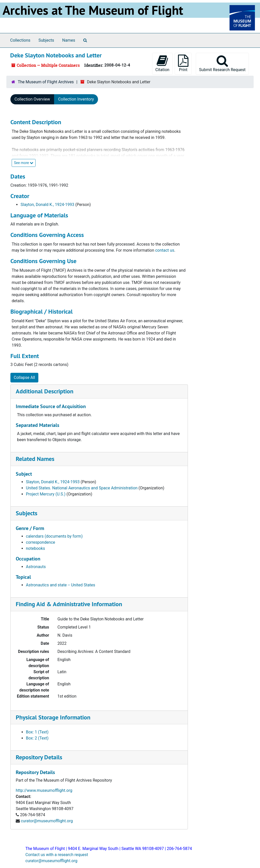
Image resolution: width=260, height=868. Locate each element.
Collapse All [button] (24, 377)
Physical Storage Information (53, 717)
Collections (20, 40)
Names (69, 40)
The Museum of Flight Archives (46, 82)
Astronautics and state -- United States (61, 585)
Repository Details (39, 757)
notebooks (35, 548)
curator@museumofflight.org (47, 821)
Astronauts (36, 567)
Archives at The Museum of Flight (93, 10)
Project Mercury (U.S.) (46, 494)
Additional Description (45, 391)
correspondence (40, 542)
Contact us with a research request (57, 855)
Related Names (35, 459)
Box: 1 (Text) (37, 732)
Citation (162, 63)
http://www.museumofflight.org (44, 790)
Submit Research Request (222, 63)
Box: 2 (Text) (37, 738)
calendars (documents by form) (54, 536)
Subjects (46, 40)
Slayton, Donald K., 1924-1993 (47, 205)
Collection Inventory (76, 99)
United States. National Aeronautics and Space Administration (82, 488)
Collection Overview (32, 99)
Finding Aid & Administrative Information (69, 604)
